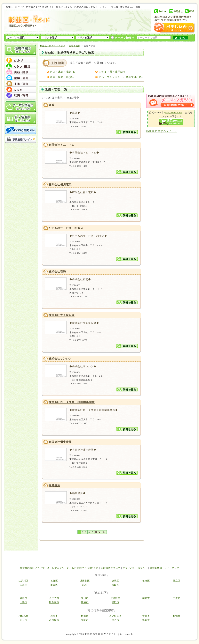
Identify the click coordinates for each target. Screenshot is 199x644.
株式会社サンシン (60, 359)
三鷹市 (177, 598)
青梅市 (85, 602)
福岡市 (146, 620)
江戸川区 (24, 581)
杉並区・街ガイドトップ (53, 46)
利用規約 (93, 568)
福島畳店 (54, 485)
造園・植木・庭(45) (62, 77)
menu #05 (21, 84)
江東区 (23, 585)
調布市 (146, 598)
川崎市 (54, 616)
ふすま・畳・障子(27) (112, 72)
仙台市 (23, 620)
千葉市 (146, 616)
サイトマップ (172, 568)
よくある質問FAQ (76, 568)
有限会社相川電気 (60, 185)
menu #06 (21, 90)
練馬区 (115, 581)
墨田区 (54, 585)
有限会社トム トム (62, 145)
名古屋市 (54, 620)
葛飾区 (54, 581)
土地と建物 (74, 46)
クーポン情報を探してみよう (21, 107)
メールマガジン (56, 568)
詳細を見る (127, 132)
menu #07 (21, 95)
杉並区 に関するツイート (162, 131)
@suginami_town (173, 113)
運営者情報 (156, 568)
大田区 (115, 585)
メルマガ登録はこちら (171, 101)
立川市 (85, 598)
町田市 (115, 602)
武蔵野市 (115, 598)
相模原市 (24, 616)
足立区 (177, 581)
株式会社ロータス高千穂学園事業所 (72, 402)
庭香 (52, 105)
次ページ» (100, 532)
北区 (85, 585)
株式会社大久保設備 (62, 315)
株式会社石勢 (57, 272)
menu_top (21, 57)
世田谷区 (85, 581)
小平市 (23, 602)
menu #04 (21, 78)
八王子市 (54, 598)
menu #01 (21, 60)
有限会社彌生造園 (60, 442)
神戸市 (115, 620)
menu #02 (21, 66)
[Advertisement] (73, 30)
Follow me (171, 122)
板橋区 (146, 581)
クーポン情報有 (123, 38)
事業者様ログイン (21, 139)
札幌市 (177, 616)
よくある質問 (21, 130)
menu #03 (21, 72)
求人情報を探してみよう (21, 119)
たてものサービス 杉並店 (66, 228)
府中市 (23, 598)
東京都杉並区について (32, 568)
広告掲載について (110, 568)
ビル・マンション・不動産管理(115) (121, 77)
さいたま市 (115, 616)
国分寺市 (54, 602)
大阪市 (85, 620)
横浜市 (85, 616)
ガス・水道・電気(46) (63, 72)
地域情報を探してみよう (21, 50)
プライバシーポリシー (135, 568)
